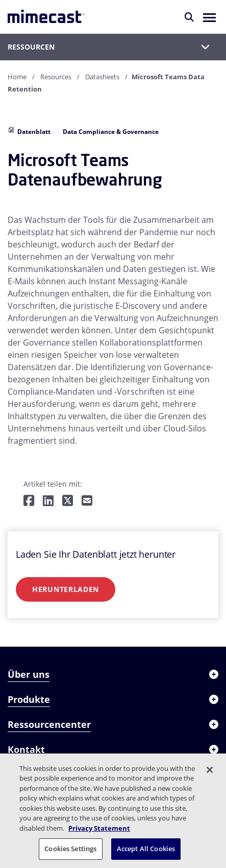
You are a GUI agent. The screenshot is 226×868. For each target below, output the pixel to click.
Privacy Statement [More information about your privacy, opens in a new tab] (99, 828)
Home (17, 77)
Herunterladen (66, 589)
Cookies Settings (70, 849)
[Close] (210, 770)
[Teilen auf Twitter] (68, 501)
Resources (56, 77)
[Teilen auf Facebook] (29, 501)
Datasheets (102, 77)
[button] (209, 17)
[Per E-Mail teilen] (87, 501)
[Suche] (189, 17)
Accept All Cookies (146, 849)
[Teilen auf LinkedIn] (48, 501)
